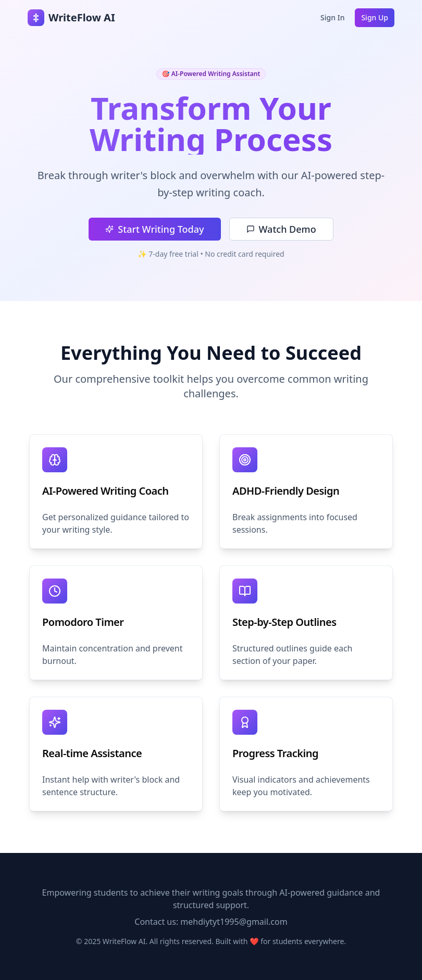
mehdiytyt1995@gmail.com (234, 922)
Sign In (332, 17)
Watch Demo (281, 229)
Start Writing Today (154, 229)
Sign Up (375, 17)
